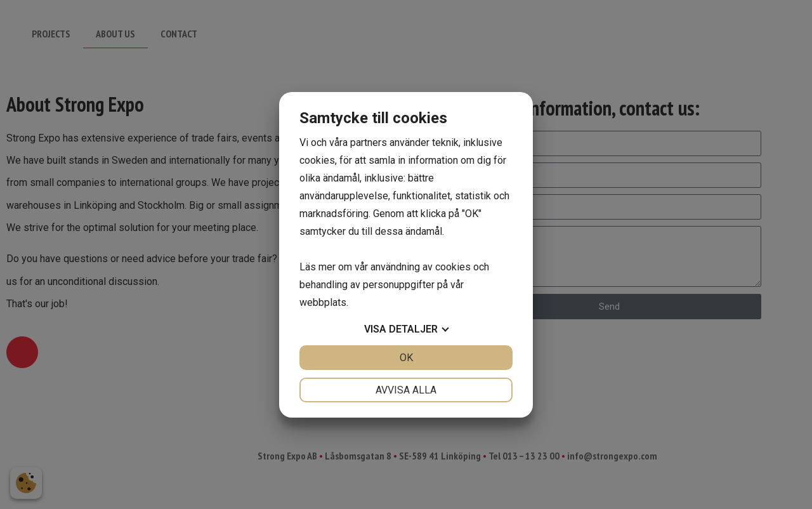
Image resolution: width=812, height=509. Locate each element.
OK (406, 358)
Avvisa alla (406, 390)
